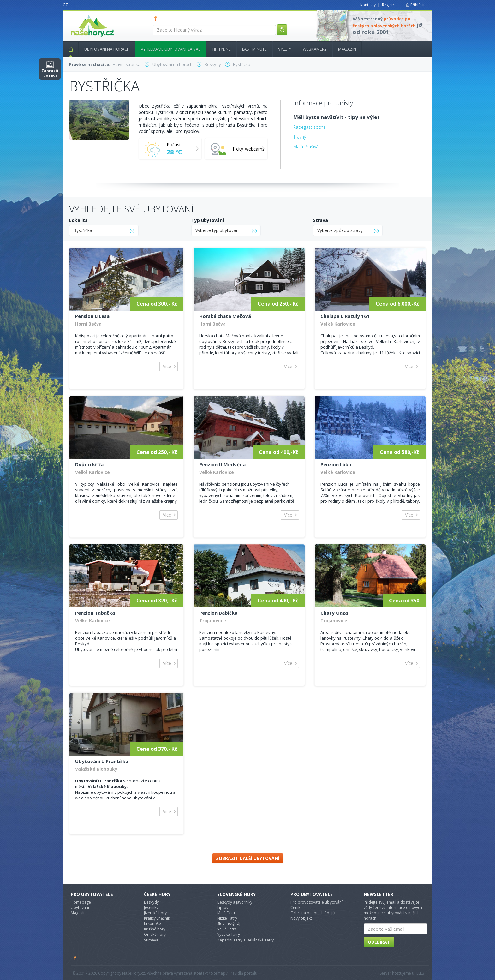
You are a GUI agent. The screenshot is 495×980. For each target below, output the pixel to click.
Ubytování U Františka (102, 761)
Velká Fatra (227, 929)
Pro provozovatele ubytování (316, 902)
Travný (300, 137)
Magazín (347, 49)
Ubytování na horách (107, 49)
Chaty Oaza (334, 613)
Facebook (75, 958)
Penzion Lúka (336, 464)
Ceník (295, 908)
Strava (321, 220)
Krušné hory (155, 929)
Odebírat (379, 942)
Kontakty (368, 5)
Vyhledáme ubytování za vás (171, 49)
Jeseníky (151, 908)
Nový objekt (301, 918)
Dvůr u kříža (89, 464)
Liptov (223, 908)
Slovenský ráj (229, 924)
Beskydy (151, 902)
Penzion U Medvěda (222, 464)
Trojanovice (213, 621)
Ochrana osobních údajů (313, 913)
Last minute (254, 49)
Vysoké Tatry (229, 934)
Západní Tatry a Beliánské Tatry (245, 940)
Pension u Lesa (92, 316)
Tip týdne (221, 49)
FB (157, 18)
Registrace (391, 5)
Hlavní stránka (68, 49)
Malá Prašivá (306, 147)
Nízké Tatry (227, 918)
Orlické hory (155, 934)
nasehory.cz (81, 15)
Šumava (151, 940)
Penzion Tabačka (95, 613)
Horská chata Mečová (225, 316)
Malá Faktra (227, 913)
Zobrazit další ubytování (248, 858)
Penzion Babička (218, 613)
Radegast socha (310, 127)
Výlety (285, 49)
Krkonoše (152, 924)
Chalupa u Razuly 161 (345, 316)
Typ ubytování (208, 220)
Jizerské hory (155, 913)
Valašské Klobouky (96, 769)
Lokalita (78, 220)
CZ (65, 5)
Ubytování (80, 908)
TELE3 (419, 973)
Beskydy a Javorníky (235, 902)
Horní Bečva (88, 324)
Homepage (81, 902)
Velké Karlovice (338, 324)
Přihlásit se (420, 5)
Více (167, 366)
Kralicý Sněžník (157, 918)
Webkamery (315, 49)
